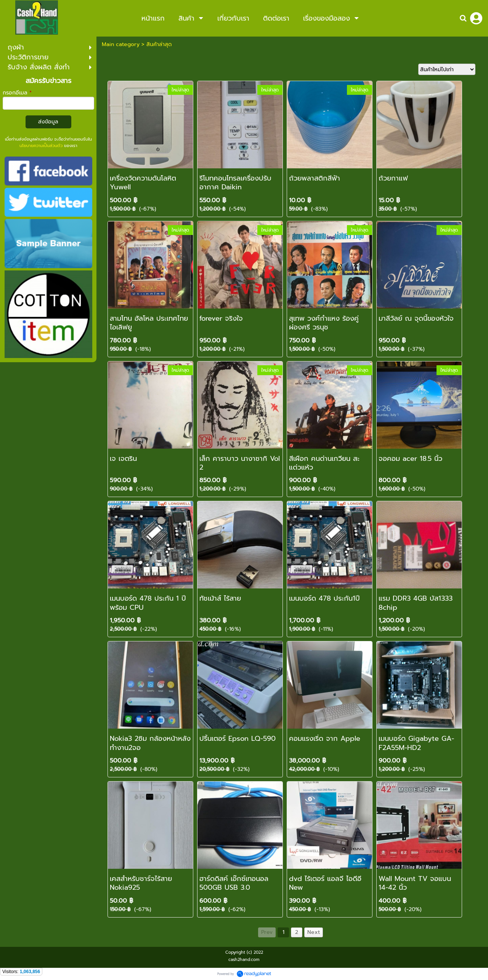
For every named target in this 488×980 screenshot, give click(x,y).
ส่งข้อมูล (48, 122)
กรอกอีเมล (17, 93)
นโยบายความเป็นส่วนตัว (41, 146)
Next (314, 932)
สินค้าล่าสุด (159, 44)
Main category (121, 44)
